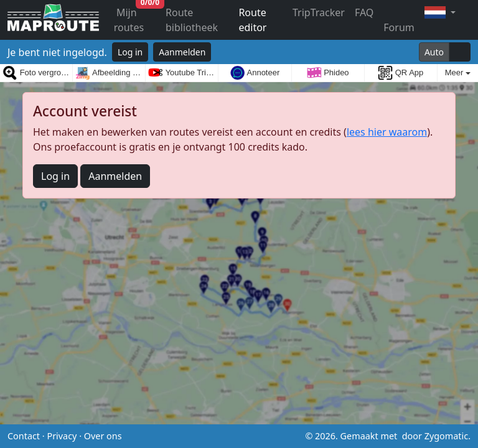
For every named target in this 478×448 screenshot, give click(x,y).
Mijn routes (137, 17)
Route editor (252, 20)
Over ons (103, 436)
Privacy (62, 436)
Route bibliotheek (192, 20)
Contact (24, 436)
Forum (399, 27)
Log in (130, 52)
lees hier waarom (387, 132)
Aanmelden (182, 52)
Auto (434, 52)
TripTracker (319, 12)
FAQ (364, 12)
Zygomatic (446, 436)
